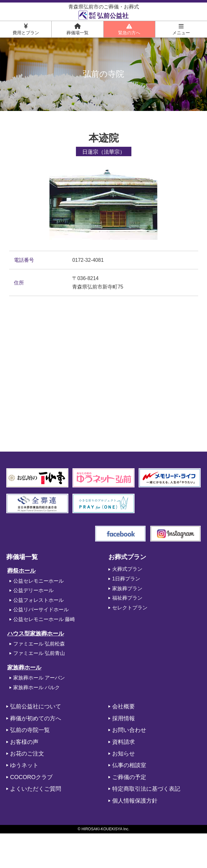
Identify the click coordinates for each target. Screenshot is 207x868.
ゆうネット (24, 765)
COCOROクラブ (31, 777)
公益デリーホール (33, 590)
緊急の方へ (129, 29)
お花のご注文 (27, 754)
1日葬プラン (126, 579)
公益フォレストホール (38, 600)
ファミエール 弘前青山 (39, 653)
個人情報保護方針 (135, 801)
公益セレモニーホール (38, 581)
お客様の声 (24, 742)
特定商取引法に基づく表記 (146, 789)
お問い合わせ (129, 730)
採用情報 (124, 718)
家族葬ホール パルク (37, 687)
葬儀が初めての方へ (36, 718)
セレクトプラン (130, 608)
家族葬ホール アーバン (39, 678)
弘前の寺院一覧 (30, 730)
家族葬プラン (127, 588)
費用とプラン (26, 29)
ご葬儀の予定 (129, 777)
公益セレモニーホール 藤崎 (44, 619)
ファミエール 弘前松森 (39, 644)
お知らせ (124, 754)
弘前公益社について (36, 706)
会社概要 (124, 706)
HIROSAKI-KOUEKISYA (102, 829)
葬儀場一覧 (78, 29)
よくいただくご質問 (36, 789)
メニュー (181, 29)
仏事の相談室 (129, 765)
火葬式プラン (127, 569)
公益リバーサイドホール (41, 610)
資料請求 (124, 742)
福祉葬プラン (127, 598)
